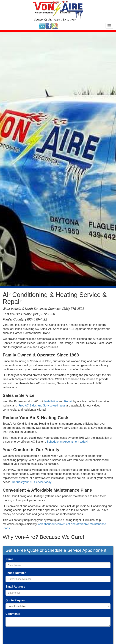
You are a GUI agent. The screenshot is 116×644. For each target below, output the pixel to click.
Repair (68, 401)
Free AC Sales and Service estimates (42, 406)
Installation (51, 401)
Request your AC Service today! (32, 482)
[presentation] (32, 636)
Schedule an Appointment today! (67, 442)
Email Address (15, 587)
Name (9, 559)
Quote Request (16, 600)
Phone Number (16, 573)
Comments (13, 614)
